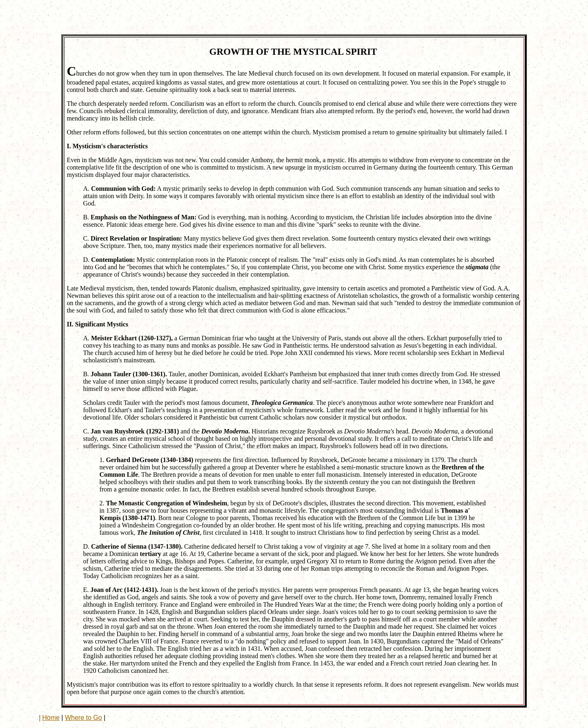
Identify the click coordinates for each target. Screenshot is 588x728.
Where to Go (84, 718)
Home (51, 718)
